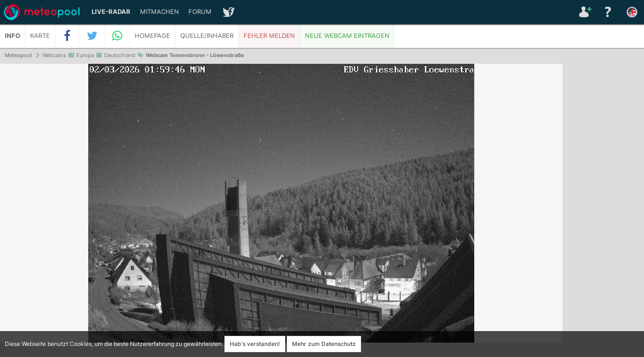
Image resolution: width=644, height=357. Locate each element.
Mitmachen (159, 12)
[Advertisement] (603, 211)
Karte (40, 36)
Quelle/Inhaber (207, 36)
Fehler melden (269, 36)
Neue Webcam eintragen (347, 36)
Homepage (152, 36)
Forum (200, 12)
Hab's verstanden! (255, 344)
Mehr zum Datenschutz (324, 344)
